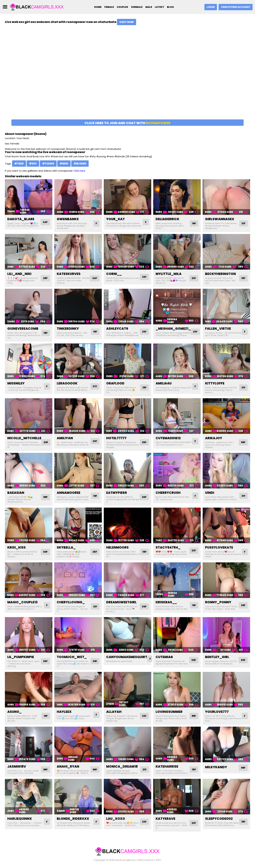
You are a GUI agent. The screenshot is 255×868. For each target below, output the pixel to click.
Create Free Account (235, 7)
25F (144, 442)
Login (209, 7)
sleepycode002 (219, 819)
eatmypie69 (117, 493)
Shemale (136, 7)
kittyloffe (215, 383)
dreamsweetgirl (121, 602)
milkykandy (216, 767)
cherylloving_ (71, 602)
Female (107, 7)
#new (64, 164)
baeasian (16, 493)
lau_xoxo (116, 819)
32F (144, 716)
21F (243, 223)
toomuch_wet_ (72, 657)
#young (48, 164)
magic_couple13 (22, 602)
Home (95, 7)
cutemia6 (164, 657)
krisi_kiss (17, 547)
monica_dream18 (122, 766)
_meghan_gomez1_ (173, 329)
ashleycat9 (117, 329)
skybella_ (66, 547)
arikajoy (214, 438)
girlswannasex (220, 219)
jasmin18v (17, 766)
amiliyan (65, 438)
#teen (19, 164)
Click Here (79, 171)
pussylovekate (219, 547)
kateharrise (167, 766)
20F (46, 442)
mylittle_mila (169, 274)
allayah (114, 712)
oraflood (115, 383)
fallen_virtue (218, 329)
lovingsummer (169, 712)
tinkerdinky (68, 329)
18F (243, 278)
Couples (121, 7)
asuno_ (14, 712)
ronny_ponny (218, 602)
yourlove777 (217, 712)
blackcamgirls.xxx (125, 860)
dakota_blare (21, 219)
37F (95, 386)
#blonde (80, 164)
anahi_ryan (68, 766)
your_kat (115, 219)
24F (45, 222)
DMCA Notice (146, 860)
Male (149, 7)
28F (45, 278)
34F (94, 278)
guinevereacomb (23, 329)
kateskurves (69, 274)
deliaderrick (167, 219)
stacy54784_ (168, 547)
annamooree (69, 493)
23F (144, 277)
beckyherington (220, 274)
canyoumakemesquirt (127, 657)
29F (243, 605)
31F (243, 496)
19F (194, 223)
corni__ (114, 274)
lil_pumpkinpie (21, 657)
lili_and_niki (19, 274)
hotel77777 (116, 438)
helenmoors (117, 547)
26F (144, 497)
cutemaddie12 (168, 438)
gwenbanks (68, 219)
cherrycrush (168, 493)
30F (45, 552)
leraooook (67, 383)
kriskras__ (166, 602)
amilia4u (164, 383)
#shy (33, 164)
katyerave (165, 819)
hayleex (64, 712)
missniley (16, 383)
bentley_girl (217, 657)
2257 (158, 860)
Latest (160, 7)
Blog (172, 7)
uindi (210, 493)
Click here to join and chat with (127, 123)
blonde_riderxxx (73, 819)
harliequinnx (20, 819)
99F (243, 442)
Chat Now (127, 22)
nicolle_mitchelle (24, 438)
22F (194, 551)
